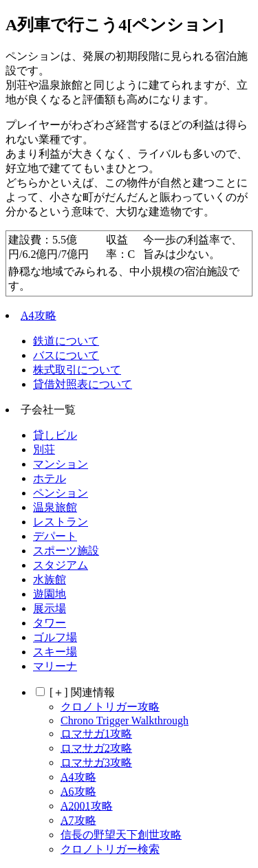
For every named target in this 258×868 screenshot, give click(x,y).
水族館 (50, 579)
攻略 (39, 315)
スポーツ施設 (66, 551)
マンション (61, 464)
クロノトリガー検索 (110, 849)
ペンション (61, 493)
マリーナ (55, 666)
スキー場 (55, 652)
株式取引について (77, 370)
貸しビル (55, 435)
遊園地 (50, 594)
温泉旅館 (55, 507)
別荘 (44, 449)
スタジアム (61, 565)
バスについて (66, 355)
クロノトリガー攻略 (110, 707)
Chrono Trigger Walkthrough (125, 720)
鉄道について (66, 341)
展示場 (50, 608)
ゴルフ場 (55, 637)
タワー (50, 623)
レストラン (61, 522)
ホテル (50, 478)
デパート (55, 536)
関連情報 (82, 692)
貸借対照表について (83, 384)
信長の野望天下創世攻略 (121, 835)
